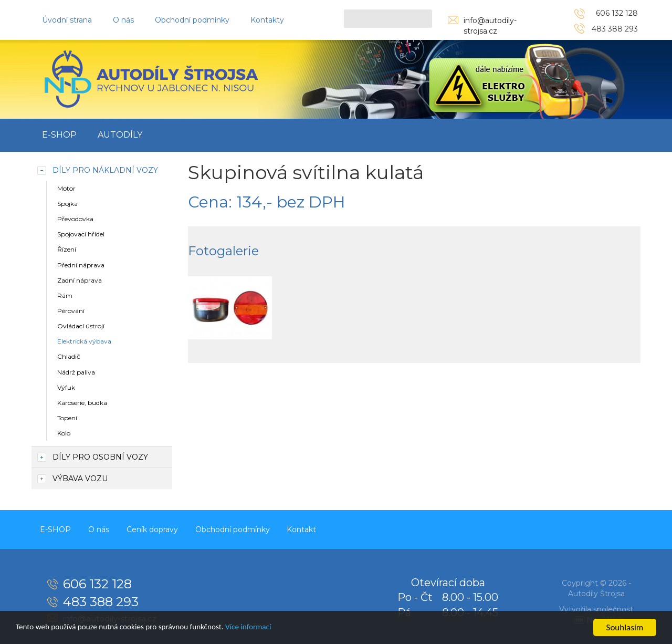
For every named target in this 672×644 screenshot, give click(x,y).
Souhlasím (625, 627)
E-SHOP (59, 135)
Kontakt (319, 528)
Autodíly (120, 135)
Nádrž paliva (76, 372)
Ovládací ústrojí (81, 326)
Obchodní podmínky (192, 20)
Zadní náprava (80, 280)
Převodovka (75, 219)
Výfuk (66, 387)
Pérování (71, 311)
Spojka (67, 204)
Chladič (69, 356)
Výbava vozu (80, 479)
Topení (67, 418)
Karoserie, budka (82, 403)
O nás (123, 20)
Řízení (67, 249)
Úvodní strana (67, 20)
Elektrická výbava (84, 341)
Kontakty (267, 20)
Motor (66, 188)
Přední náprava (81, 265)
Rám (65, 295)
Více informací (277, 628)
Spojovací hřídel (81, 234)
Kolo (64, 433)
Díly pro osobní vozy (100, 457)
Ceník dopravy (162, 528)
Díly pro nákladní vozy (105, 170)
